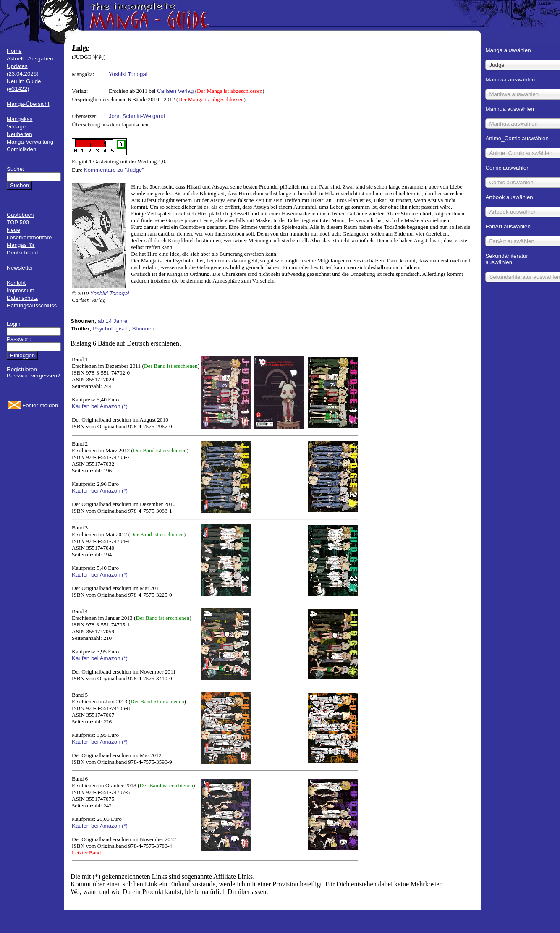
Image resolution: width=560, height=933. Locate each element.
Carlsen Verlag (175, 91)
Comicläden (21, 149)
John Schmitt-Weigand (137, 116)
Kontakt (16, 283)
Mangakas (20, 119)
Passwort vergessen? (33, 376)
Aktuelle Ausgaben (30, 59)
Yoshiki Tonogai (128, 74)
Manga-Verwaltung (30, 142)
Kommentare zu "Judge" (114, 170)
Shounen (143, 329)
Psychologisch (111, 329)
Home (14, 51)
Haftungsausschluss (32, 305)
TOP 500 (18, 222)
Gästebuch (20, 215)
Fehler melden (40, 405)
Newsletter (20, 268)
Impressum (21, 290)
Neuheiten (20, 134)
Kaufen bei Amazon (96, 406)
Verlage (16, 127)
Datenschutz (22, 298)
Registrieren (22, 369)
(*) (125, 406)
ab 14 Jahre (113, 321)
